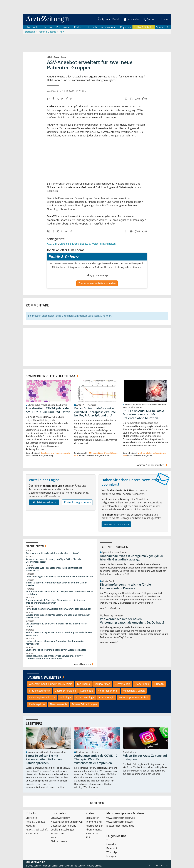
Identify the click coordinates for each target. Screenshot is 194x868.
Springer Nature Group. (90, 866)
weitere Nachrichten (84, 664)
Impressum (57, 834)
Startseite (31, 818)
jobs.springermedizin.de (120, 826)
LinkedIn (111, 845)
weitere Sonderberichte (153, 465)
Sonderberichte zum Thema (51, 376)
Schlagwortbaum (60, 818)
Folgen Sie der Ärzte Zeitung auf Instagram (145, 758)
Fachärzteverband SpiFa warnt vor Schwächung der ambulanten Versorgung (59, 634)
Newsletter (92, 834)
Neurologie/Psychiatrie (42, 698)
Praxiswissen (64, 27)
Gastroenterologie (65, 691)
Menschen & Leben (134, 691)
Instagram (112, 857)
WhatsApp (112, 853)
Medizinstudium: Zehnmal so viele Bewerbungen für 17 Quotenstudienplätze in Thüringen (54, 658)
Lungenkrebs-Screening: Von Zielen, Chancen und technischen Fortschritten (58, 617)
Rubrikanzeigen (94, 826)
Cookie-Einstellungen (63, 830)
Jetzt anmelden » (44, 503)
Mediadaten (92, 818)
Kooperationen (109, 27)
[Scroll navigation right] (168, 27)
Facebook (112, 849)
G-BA (55, 244)
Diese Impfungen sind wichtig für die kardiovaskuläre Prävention (59, 577)
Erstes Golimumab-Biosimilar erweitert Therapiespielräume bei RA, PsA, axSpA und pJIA (95, 412)
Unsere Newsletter (44, 678)
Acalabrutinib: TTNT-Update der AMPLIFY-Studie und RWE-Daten (48, 410)
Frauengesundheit (40, 691)
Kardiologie (87, 691)
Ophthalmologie (85, 698)
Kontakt (55, 838)
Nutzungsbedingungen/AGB (67, 822)
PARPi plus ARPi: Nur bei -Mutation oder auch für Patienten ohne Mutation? (144, 415)
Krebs (75, 244)
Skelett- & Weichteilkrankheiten (98, 244)
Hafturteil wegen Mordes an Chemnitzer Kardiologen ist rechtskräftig (55, 643)
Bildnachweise (59, 842)
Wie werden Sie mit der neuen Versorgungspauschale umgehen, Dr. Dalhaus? (132, 621)
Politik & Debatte (144, 27)
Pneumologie (107, 698)
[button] (162, 19)
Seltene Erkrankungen (84, 705)
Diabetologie (142, 684)
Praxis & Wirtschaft (37, 830)
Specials (92, 27)
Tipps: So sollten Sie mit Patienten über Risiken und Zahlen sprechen (56, 584)
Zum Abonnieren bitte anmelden (97, 283)
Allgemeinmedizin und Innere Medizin (51, 684)
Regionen (126, 27)
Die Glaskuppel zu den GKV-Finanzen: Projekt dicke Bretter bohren (56, 625)
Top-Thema (83, 684)
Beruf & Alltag (102, 684)
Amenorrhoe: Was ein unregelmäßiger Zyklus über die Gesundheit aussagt (54, 561)
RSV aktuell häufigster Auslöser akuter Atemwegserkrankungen (59, 609)
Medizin (49, 27)
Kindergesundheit (108, 691)
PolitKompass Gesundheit (134, 698)
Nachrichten (34, 27)
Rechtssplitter (37, 705)
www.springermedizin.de (121, 818)
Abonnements (94, 830)
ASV (49, 244)
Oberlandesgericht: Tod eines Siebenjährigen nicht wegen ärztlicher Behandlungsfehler (56, 602)
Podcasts (79, 27)
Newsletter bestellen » (116, 524)
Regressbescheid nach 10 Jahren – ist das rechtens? (52, 553)
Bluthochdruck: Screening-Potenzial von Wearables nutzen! (56, 650)
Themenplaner (94, 822)
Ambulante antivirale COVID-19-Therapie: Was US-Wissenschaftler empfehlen (60, 593)
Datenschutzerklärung (63, 826)
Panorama (32, 834)
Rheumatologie (58, 705)
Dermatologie (122, 684)
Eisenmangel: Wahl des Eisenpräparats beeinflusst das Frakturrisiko (54, 569)
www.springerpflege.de (120, 822)
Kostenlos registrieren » (78, 503)
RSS (88, 838)
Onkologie (65, 244)
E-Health (159, 684)
